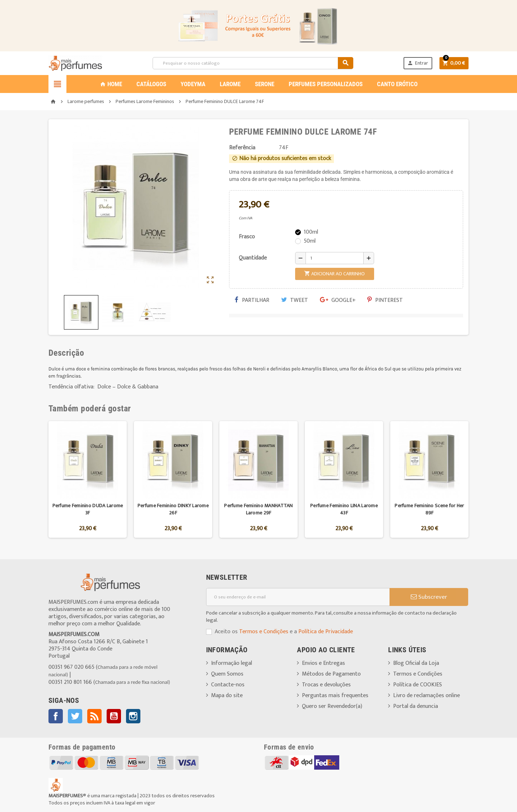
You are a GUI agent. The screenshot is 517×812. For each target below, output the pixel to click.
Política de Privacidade (326, 632)
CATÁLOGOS (151, 84)
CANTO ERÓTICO (397, 84)
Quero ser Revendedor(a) (332, 706)
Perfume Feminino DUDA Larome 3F (88, 509)
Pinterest (385, 300)
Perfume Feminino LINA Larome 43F (344, 509)
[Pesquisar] (253, 63)
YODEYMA (193, 84)
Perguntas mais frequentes (335, 696)
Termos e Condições (264, 632)
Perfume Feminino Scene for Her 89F (429, 509)
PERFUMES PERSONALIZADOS (326, 84)
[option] (88, 479)
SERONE (265, 84)
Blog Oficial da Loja (416, 663)
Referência (242, 148)
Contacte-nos (228, 685)
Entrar (418, 63)
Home (111, 84)
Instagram (133, 716)
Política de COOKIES (418, 685)
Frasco (247, 237)
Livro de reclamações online (427, 696)
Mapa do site (227, 696)
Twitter (75, 716)
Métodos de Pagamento (331, 674)
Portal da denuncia (416, 706)
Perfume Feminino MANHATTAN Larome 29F (258, 509)
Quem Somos (227, 674)
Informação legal (232, 663)
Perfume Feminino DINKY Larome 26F (173, 509)
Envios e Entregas (323, 663)
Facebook (56, 716)
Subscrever (429, 597)
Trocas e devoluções (326, 685)
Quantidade (253, 258)
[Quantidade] (335, 258)
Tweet (295, 300)
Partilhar (252, 300)
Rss (94, 716)
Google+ (338, 300)
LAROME (230, 84)
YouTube (114, 716)
